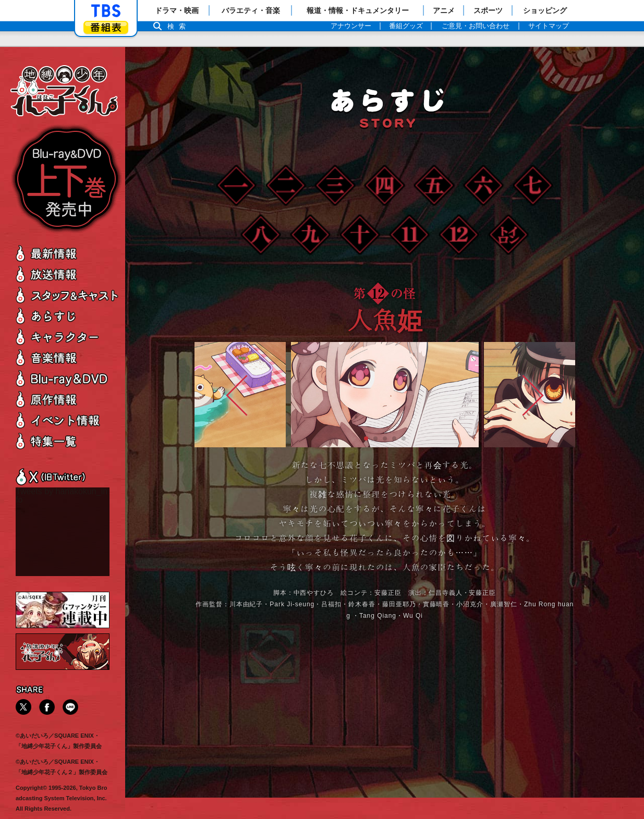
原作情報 (68, 399)
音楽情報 (68, 357)
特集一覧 (68, 441)
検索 (179, 26)
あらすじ (68, 316)
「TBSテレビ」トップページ (106, 11)
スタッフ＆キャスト (68, 295)
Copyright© (31, 788)
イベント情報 (68, 420)
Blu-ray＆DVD (68, 378)
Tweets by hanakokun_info (62, 496)
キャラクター (68, 337)
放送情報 (68, 274)
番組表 (106, 27)
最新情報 (68, 253)
